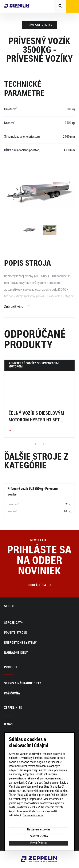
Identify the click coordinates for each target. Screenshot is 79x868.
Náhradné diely (16, 653)
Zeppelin (27, 859)
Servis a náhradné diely (23, 684)
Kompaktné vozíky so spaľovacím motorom (34, 365)
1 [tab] (36, 444)
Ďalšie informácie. (33, 816)
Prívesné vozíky (39, 25)
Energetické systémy (21, 643)
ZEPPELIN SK (13, 708)
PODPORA (11, 667)
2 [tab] (44, 444)
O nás (8, 725)
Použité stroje (16, 633)
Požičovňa (12, 694)
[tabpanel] (39, 399)
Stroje (10, 607)
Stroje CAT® (13, 623)
